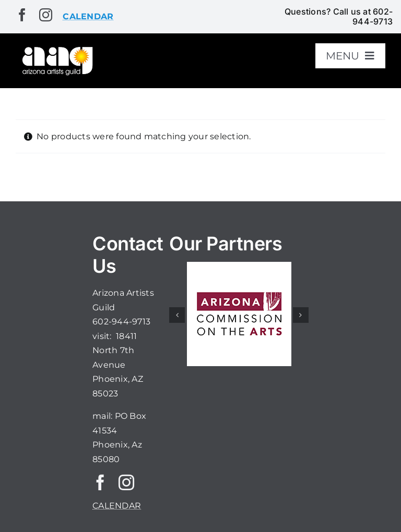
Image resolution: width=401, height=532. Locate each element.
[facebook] (22, 15)
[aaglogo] (56, 49)
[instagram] (46, 15)
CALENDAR (117, 506)
